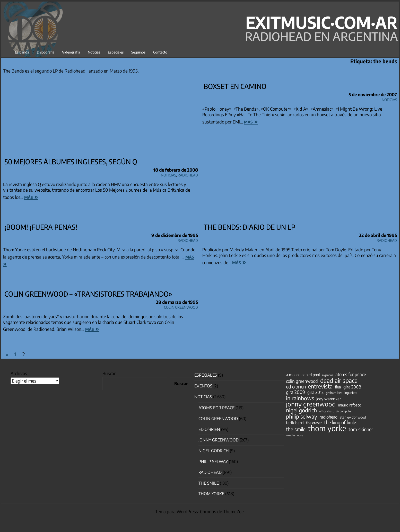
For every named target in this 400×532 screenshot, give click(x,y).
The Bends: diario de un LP (249, 227)
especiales (206, 375)
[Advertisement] (101, 118)
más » (31, 197)
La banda (22, 52)
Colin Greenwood (181, 307)
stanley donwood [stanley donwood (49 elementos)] (353, 417)
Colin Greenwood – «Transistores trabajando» (88, 294)
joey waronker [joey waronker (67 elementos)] (329, 399)
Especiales (116, 52)
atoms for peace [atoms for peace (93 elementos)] (351, 374)
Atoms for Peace (216, 408)
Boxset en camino (235, 86)
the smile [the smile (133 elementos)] (296, 429)
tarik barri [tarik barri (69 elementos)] (295, 423)
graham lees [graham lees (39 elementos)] (334, 393)
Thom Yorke (211, 494)
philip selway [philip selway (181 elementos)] (302, 416)
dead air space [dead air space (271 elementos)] (339, 380)
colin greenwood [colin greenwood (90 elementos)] (302, 381)
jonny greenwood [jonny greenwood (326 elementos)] (311, 404)
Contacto (160, 52)
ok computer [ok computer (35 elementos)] (344, 411)
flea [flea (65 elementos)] (338, 387)
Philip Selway (213, 462)
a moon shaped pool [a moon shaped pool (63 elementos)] (303, 375)
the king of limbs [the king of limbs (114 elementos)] (341, 422)
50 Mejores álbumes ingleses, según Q (71, 162)
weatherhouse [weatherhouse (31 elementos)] (294, 435)
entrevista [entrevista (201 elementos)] (320, 386)
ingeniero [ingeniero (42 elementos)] (351, 393)
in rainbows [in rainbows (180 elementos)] (300, 398)
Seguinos (138, 52)
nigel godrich (214, 451)
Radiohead (188, 174)
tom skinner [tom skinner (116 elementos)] (361, 429)
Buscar (109, 373)
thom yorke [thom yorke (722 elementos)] (327, 428)
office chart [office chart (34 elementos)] (326, 411)
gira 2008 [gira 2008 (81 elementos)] (352, 387)
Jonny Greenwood (219, 440)
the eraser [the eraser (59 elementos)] (314, 423)
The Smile (209, 483)
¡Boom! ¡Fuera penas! (41, 227)
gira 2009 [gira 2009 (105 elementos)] (295, 392)
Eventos (203, 386)
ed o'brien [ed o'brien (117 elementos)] (296, 387)
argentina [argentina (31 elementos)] (328, 375)
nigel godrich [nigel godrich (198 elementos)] (301, 410)
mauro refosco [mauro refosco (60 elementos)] (350, 405)
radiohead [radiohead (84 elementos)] (328, 417)
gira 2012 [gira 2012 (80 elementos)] (315, 392)
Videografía (71, 52)
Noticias (94, 52)
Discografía (46, 52)
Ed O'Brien (209, 429)
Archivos (19, 373)
